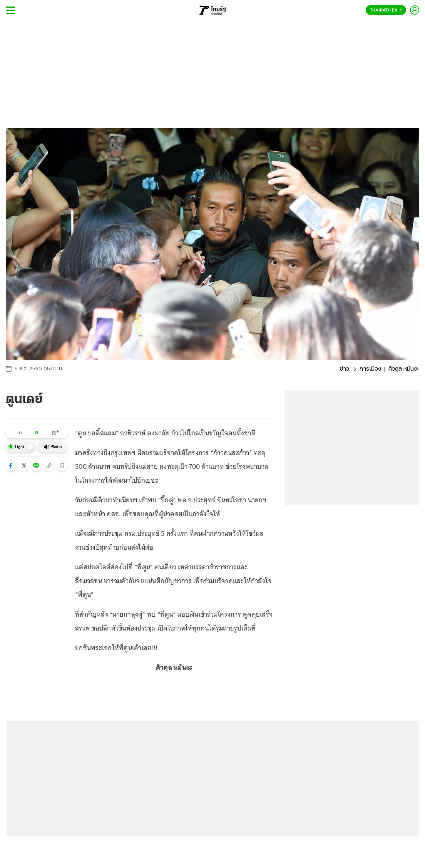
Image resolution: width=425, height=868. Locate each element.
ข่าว (345, 369)
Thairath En (386, 10)
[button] (11, 466)
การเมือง (370, 369)
